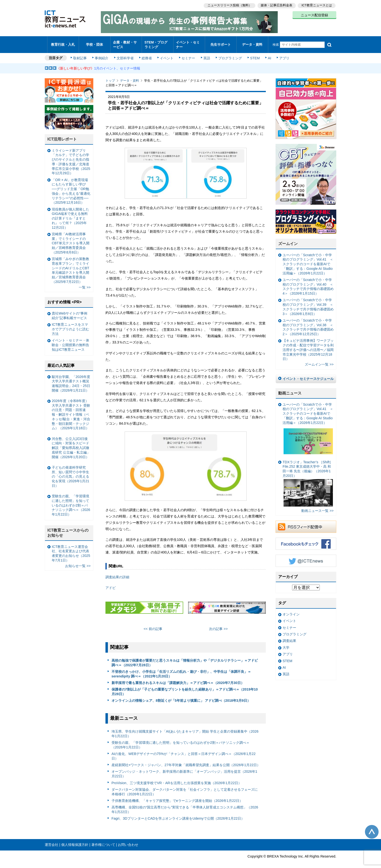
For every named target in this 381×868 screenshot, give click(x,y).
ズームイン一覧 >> (319, 360)
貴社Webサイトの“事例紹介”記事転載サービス (69, 311)
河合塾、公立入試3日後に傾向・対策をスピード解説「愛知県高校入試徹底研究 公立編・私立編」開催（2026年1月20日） (71, 444)
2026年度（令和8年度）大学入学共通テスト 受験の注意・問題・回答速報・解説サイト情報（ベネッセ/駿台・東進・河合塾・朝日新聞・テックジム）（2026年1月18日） (71, 410)
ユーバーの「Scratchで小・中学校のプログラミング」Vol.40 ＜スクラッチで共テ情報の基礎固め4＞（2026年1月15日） (308, 282)
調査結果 (289, 637)
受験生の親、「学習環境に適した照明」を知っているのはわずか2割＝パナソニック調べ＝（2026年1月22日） (181, 741)
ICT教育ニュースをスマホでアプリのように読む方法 (70, 325)
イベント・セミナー (188, 42)
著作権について (103, 841)
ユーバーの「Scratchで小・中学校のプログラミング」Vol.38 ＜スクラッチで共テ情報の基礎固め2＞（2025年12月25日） (308, 323)
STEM (253, 54)
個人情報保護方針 (75, 841)
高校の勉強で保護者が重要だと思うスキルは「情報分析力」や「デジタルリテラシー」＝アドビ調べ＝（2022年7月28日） (185, 659)
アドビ (111, 584)
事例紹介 (103, 54)
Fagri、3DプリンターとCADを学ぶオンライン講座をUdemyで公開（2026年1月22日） (178, 814)
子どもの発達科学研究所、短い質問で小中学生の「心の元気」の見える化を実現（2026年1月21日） (70, 472)
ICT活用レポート (62, 135)
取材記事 (81, 54)
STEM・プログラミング (158, 42)
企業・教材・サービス (125, 42)
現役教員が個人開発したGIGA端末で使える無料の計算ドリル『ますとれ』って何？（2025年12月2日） (70, 214)
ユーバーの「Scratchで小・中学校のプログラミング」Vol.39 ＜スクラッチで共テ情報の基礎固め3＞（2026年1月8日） (308, 303)
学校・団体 (95, 42)
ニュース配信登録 (314, 15)
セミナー (188, 54)
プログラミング (228, 54)
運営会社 (52, 841)
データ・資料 (252, 42)
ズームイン (288, 240)
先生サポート (221, 42)
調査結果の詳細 (117, 573)
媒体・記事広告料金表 (276, 5)
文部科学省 (125, 54)
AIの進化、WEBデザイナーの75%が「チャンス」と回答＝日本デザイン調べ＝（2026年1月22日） (184, 752)
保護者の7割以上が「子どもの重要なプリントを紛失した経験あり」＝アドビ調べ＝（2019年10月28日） (185, 688)
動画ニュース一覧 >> (317, 507)
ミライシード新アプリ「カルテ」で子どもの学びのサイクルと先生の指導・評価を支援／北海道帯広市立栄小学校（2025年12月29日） (71, 158)
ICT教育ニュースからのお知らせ (68, 529)
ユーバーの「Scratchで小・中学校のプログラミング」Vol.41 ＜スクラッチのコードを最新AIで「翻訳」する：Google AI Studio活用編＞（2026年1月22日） (308, 260)
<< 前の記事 (153, 625)
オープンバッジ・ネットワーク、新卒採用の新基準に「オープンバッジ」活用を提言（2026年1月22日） (184, 770)
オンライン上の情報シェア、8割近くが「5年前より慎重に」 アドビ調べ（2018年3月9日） (181, 696)
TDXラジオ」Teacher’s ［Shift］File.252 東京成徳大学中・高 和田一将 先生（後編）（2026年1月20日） (308, 479)
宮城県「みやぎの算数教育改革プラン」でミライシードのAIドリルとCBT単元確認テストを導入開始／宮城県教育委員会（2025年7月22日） (70, 266)
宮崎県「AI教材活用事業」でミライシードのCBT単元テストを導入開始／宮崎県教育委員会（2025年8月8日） (71, 239)
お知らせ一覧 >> (78, 562)
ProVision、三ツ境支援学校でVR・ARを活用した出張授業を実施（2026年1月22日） (177, 779)
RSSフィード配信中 (306, 522)
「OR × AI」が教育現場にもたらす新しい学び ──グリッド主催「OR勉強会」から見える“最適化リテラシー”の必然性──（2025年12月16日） (71, 187)
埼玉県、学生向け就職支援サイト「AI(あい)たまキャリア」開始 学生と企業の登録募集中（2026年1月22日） (185, 730)
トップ (110, 76)
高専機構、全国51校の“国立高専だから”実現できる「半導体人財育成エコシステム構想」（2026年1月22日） (185, 805)
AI (267, 54)
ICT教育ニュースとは (317, 5)
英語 (206, 54)
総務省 (147, 54)
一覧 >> (85, 283)
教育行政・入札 (63, 42)
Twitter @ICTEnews (306, 556)
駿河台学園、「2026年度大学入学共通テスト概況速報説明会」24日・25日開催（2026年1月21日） (71, 379)
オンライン (291, 610)
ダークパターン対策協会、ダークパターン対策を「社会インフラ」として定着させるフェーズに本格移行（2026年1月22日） (185, 788)
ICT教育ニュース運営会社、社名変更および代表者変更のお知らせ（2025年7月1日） (71, 549)
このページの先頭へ (372, 828)
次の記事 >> (218, 625)
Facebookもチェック (306, 539)
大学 (286, 643)
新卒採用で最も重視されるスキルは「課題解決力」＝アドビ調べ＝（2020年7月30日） (178, 679)
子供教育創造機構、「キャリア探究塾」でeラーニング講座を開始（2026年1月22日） (177, 797)
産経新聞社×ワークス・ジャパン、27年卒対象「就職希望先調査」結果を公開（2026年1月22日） (186, 761)
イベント (166, 54)
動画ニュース (290, 389)
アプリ (282, 54)
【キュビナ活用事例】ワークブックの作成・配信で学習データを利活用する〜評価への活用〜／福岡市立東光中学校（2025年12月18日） (308, 346)
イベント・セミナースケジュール (308, 375)
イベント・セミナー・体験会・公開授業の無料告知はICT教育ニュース (70, 341)
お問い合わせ (128, 841)
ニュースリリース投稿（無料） (228, 5)
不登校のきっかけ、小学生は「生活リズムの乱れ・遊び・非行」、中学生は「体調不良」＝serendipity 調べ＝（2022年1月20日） (181, 670)
